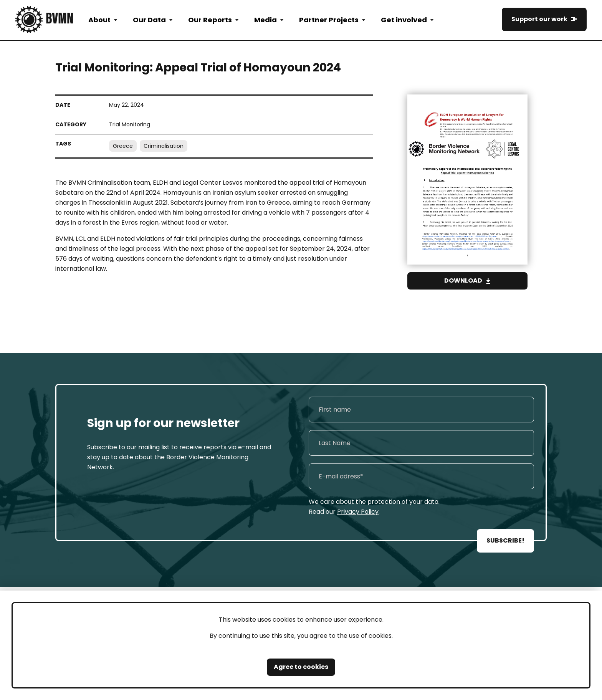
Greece (123, 146)
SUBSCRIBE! (505, 540)
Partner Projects (329, 20)
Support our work (539, 19)
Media (265, 20)
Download (463, 280)
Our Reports (210, 20)
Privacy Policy (358, 512)
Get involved (404, 20)
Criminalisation (164, 146)
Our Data (149, 20)
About (99, 20)
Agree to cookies (301, 667)
